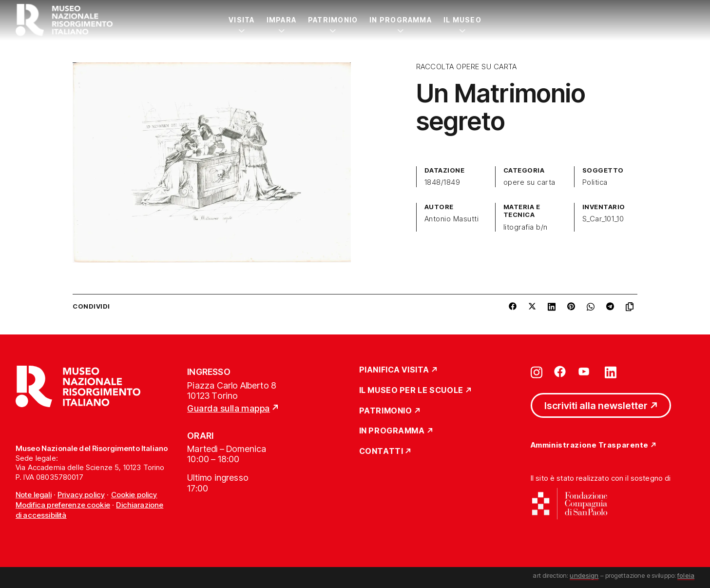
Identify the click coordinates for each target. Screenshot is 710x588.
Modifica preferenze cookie (63, 505)
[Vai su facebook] (560, 372)
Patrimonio (333, 20)
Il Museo (462, 20)
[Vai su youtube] (585, 372)
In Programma (401, 20)
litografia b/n (526, 227)
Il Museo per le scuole (411, 391)
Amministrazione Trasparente (590, 445)
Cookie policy (134, 495)
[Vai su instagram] (537, 372)
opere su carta (529, 182)
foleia (686, 575)
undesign (584, 575)
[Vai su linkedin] (611, 372)
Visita (241, 20)
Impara (281, 20)
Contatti (381, 451)
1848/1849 (442, 182)
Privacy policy (81, 495)
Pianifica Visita (394, 370)
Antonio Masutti (451, 219)
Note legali (34, 495)
